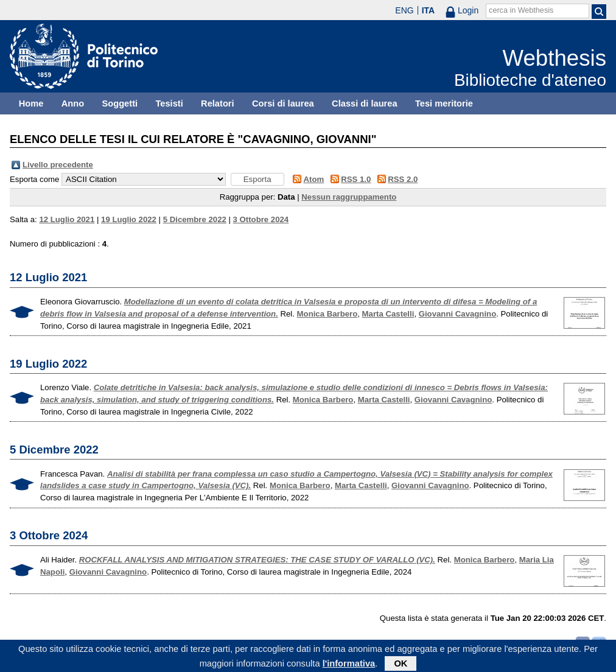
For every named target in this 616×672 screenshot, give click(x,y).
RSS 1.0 (356, 179)
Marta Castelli (388, 314)
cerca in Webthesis (521, 10)
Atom (314, 179)
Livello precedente (58, 165)
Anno (73, 103)
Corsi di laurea (283, 103)
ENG (404, 10)
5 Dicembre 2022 (195, 219)
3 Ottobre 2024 (261, 219)
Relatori (218, 103)
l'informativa (349, 665)
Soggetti (120, 103)
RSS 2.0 (403, 179)
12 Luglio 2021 (67, 219)
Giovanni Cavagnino (458, 314)
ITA (429, 10)
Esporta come (34, 179)
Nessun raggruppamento (349, 197)
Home (31, 103)
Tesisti (169, 103)
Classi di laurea (365, 103)
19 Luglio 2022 (129, 219)
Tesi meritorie (444, 103)
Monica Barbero (327, 314)
